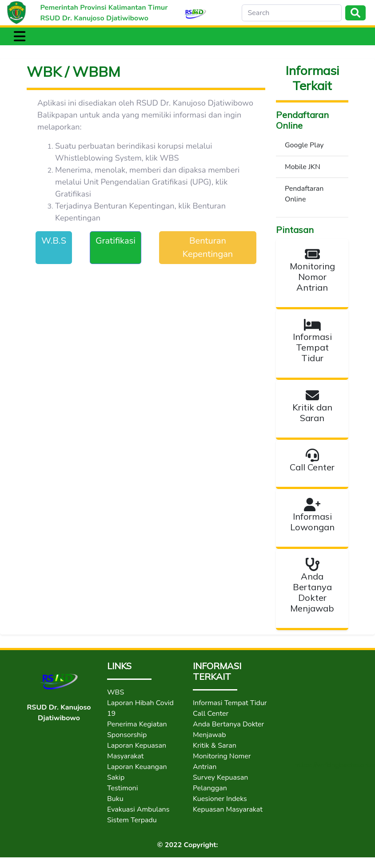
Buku (115, 799)
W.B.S (54, 241)
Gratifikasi (116, 241)
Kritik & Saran (215, 746)
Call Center (211, 714)
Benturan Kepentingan (208, 247)
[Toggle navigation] (20, 36)
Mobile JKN (303, 167)
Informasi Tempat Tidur (230, 703)
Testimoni (122, 788)
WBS (116, 692)
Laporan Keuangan (137, 767)
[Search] (292, 13)
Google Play (304, 145)
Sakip (116, 777)
